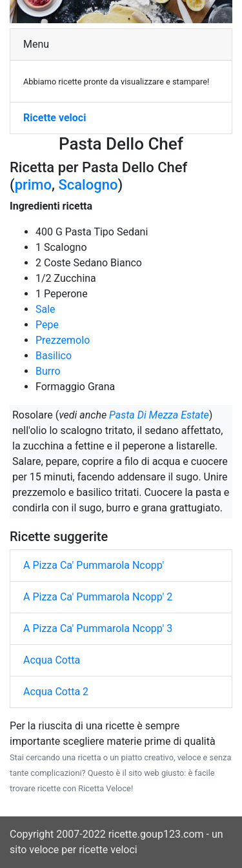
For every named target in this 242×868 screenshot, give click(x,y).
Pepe (47, 325)
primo (33, 185)
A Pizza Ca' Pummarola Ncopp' (94, 565)
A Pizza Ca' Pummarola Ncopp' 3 (98, 628)
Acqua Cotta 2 (56, 692)
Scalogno (88, 185)
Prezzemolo (63, 340)
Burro (48, 371)
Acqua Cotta (52, 660)
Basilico (54, 356)
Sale (45, 309)
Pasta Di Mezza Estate (159, 415)
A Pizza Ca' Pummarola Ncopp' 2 (98, 597)
